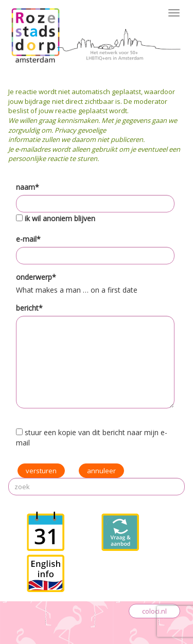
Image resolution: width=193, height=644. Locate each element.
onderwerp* (36, 277)
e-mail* (28, 239)
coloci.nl (154, 611)
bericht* (29, 308)
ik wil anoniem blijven (60, 218)
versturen (41, 471)
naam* (28, 187)
